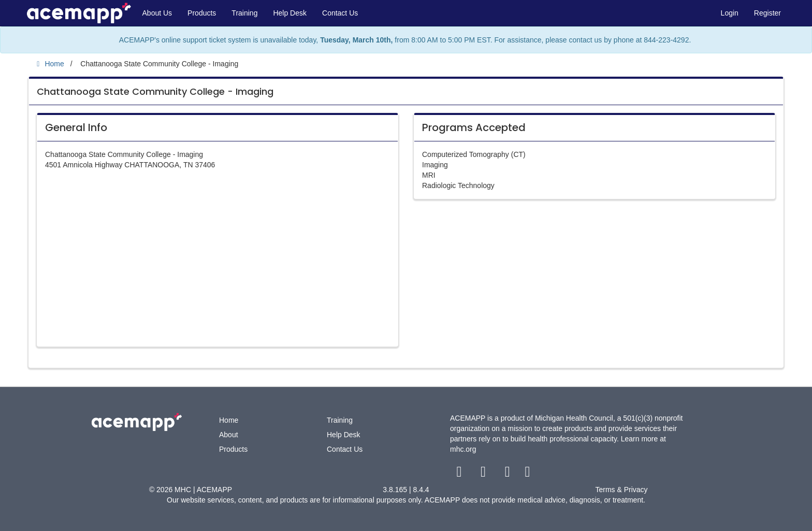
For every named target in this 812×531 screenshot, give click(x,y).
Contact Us (340, 13)
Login (730, 13)
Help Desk (290, 13)
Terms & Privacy (621, 490)
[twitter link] (484, 474)
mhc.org (463, 449)
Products (202, 13)
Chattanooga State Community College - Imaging (155, 91)
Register (767, 13)
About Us (157, 13)
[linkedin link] (527, 474)
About (229, 435)
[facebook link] (460, 474)
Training (244, 13)
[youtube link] (508, 474)
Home (229, 420)
